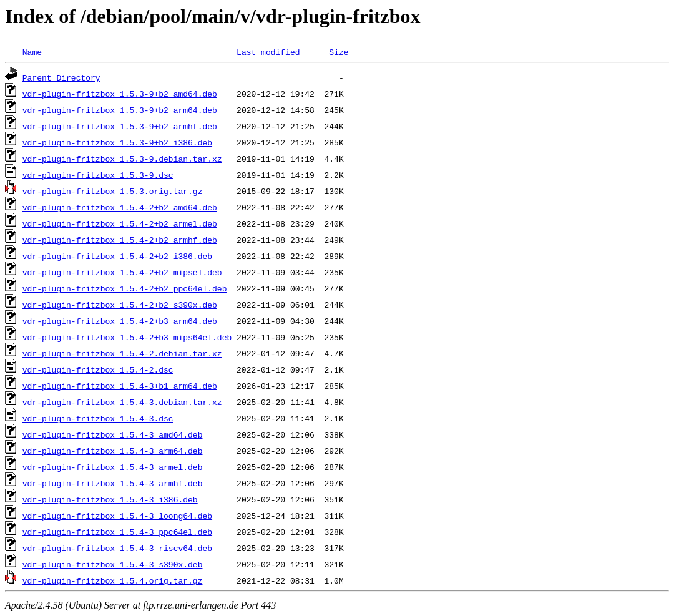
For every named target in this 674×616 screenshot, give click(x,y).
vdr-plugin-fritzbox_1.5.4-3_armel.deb (113, 467)
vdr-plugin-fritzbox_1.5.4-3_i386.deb (110, 499)
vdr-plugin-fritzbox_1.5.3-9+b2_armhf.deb (120, 126)
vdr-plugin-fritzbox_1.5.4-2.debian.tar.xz (122, 353)
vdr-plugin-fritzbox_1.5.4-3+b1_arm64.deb (120, 386)
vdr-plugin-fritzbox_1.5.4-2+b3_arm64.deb (120, 321)
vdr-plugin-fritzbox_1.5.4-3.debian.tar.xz (122, 402)
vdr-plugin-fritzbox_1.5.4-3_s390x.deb (113, 564)
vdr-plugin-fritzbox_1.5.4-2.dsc (98, 369)
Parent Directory (61, 77)
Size (339, 52)
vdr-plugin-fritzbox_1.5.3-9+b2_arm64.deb (120, 110)
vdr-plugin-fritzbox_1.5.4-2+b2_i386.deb (117, 256)
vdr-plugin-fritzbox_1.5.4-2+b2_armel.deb (120, 223)
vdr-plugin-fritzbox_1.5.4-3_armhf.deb (113, 483)
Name (32, 52)
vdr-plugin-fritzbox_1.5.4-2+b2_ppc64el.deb (125, 288)
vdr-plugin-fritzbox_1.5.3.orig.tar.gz (113, 191)
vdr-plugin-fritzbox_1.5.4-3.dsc (98, 418)
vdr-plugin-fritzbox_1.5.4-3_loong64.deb (117, 516)
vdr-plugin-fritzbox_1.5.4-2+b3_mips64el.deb (127, 337)
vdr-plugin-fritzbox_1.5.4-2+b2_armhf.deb (120, 240)
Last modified (268, 52)
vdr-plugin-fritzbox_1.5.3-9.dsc (98, 175)
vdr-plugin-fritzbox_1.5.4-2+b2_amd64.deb (120, 207)
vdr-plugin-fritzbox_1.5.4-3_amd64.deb (113, 434)
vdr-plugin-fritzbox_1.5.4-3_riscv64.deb (117, 548)
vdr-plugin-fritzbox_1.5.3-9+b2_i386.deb (117, 142)
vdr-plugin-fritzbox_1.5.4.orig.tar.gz (113, 580)
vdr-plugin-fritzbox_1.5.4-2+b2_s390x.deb (120, 305)
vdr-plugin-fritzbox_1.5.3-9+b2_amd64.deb (120, 94)
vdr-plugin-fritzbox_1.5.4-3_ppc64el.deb (117, 532)
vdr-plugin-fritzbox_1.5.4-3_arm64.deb (113, 451)
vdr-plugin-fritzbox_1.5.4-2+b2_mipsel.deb (122, 272)
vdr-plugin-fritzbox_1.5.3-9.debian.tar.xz (122, 159)
